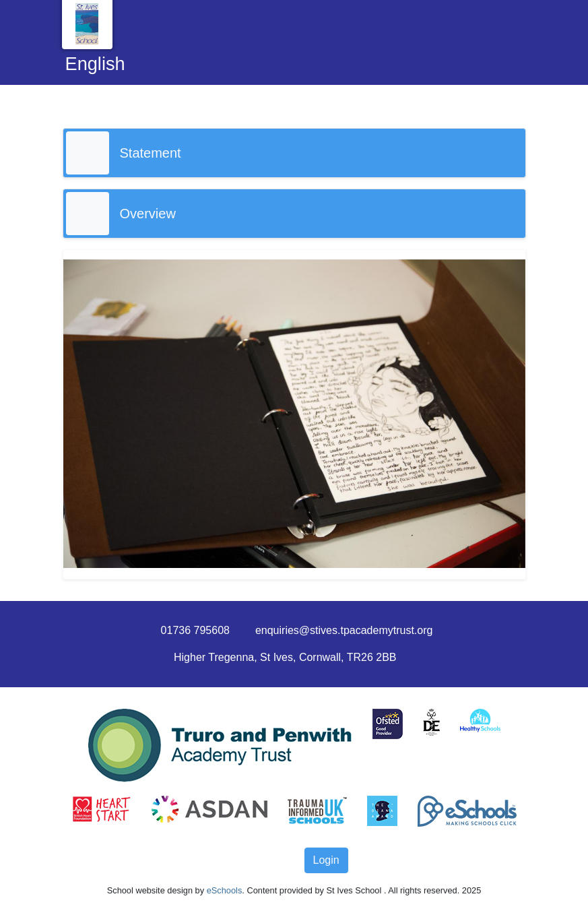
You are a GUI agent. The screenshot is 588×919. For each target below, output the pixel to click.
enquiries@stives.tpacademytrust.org (344, 630)
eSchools (225, 890)
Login (326, 860)
